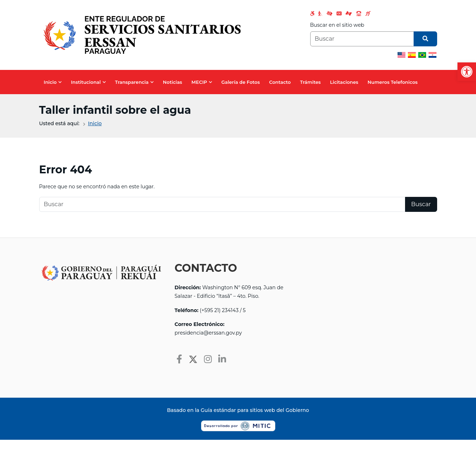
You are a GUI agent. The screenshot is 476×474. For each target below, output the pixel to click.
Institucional (86, 82)
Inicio (50, 82)
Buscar (421, 204)
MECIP (199, 82)
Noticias (173, 82)
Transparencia (132, 82)
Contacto (280, 82)
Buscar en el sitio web (337, 25)
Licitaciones (344, 82)
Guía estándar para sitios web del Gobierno (255, 410)
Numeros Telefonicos (393, 82)
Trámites (311, 82)
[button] (467, 72)
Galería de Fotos (241, 82)
